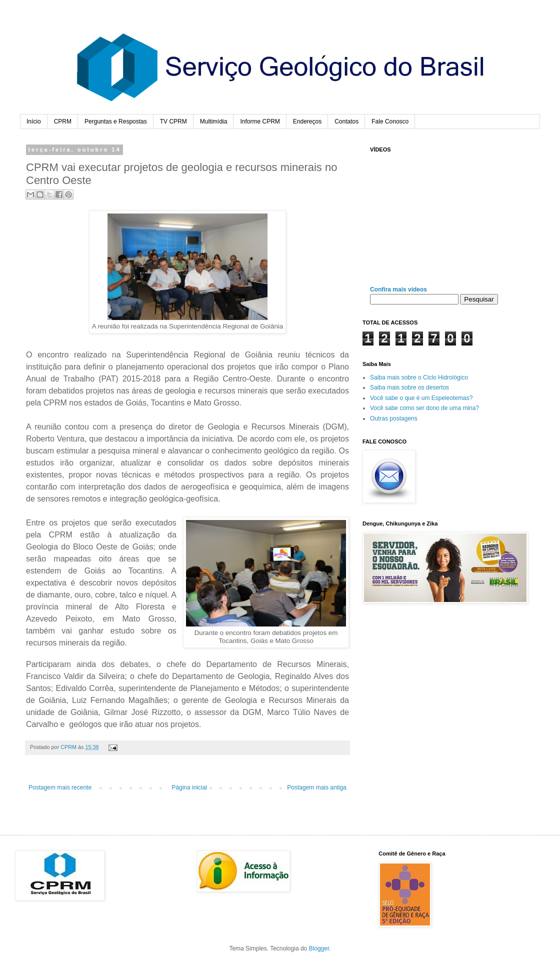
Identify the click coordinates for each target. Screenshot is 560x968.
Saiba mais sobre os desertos (409, 387)
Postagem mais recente (60, 787)
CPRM (63, 121)
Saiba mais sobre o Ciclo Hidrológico (419, 377)
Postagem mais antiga (317, 787)
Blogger (319, 948)
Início (34, 121)
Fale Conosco (390, 121)
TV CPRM (173, 121)
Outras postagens (394, 418)
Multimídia (214, 121)
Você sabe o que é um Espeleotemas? (421, 398)
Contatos (346, 121)
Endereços (307, 121)
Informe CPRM (260, 121)
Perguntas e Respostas (116, 121)
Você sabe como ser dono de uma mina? (424, 408)
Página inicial (189, 787)
